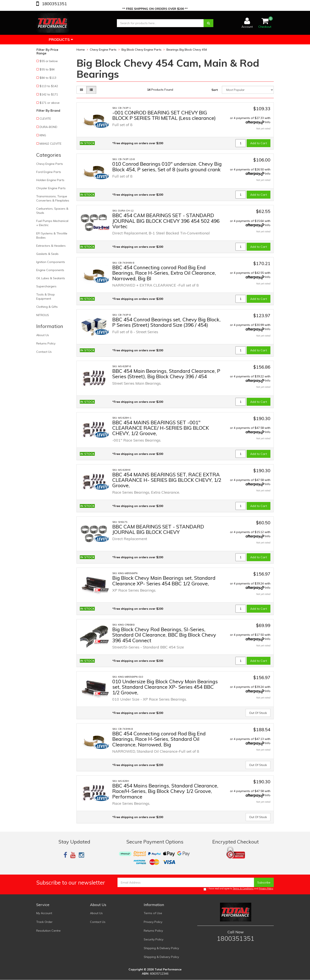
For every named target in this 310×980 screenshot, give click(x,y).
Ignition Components (51, 262)
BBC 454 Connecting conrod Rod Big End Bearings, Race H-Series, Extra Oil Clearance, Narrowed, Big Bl (164, 273)
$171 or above (50, 103)
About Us (43, 335)
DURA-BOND (48, 127)
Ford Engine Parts (49, 172)
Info (268, 122)
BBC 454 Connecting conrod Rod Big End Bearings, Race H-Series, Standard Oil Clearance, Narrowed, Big (159, 739)
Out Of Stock (258, 713)
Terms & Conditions (243, 889)
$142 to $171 (49, 94)
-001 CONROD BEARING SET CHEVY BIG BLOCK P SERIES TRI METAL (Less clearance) (164, 115)
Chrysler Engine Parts (51, 188)
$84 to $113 (48, 78)
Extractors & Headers (51, 246)
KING (43, 135)
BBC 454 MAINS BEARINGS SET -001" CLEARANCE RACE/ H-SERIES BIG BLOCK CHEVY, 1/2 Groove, (161, 428)
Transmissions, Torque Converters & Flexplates (53, 198)
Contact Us (44, 352)
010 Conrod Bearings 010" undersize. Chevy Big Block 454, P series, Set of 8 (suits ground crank (167, 166)
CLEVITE (45, 119)
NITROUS (43, 315)
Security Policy (154, 939)
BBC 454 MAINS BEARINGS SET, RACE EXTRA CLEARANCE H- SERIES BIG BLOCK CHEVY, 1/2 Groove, (167, 480)
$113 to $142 (49, 86)
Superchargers (46, 286)
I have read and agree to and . (239, 889)
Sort (215, 90)
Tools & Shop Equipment (46, 297)
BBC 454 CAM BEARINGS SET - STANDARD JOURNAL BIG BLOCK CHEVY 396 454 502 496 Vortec (166, 221)
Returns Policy (46, 343)
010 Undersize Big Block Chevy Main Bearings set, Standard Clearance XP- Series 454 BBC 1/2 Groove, (165, 687)
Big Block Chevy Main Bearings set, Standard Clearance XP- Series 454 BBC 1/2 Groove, (164, 581)
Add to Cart (259, 143)
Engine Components (50, 270)
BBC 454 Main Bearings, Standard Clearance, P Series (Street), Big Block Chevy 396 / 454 (166, 374)
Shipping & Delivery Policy (161, 948)
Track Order (44, 922)
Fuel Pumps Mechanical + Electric (52, 223)
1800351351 (54, 4)
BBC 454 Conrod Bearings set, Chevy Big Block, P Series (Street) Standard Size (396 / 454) (166, 322)
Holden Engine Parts (50, 180)
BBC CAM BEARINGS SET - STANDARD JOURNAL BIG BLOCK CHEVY (158, 529)
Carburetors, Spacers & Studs (52, 211)
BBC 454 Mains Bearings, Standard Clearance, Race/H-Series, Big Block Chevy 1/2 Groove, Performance (165, 791)
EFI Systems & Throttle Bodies (52, 235)
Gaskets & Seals (47, 254)
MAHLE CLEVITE (51, 144)
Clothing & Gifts (47, 307)
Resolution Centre (48, 931)
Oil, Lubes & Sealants (51, 278)
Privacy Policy (266, 889)
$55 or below (49, 61)
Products (61, 39)
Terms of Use (153, 913)
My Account (44, 913)
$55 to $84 (47, 69)
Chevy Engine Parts (50, 164)
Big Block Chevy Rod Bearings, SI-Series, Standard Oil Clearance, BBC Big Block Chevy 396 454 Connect (164, 635)
